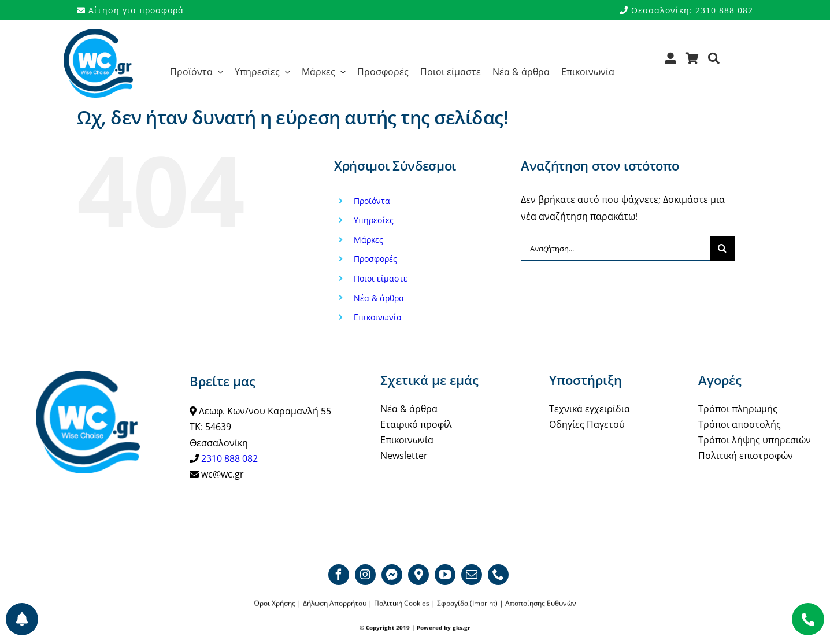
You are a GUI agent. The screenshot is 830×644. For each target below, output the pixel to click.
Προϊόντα (372, 201)
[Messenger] (392, 575)
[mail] (472, 575)
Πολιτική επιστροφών (746, 456)
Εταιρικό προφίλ (416, 424)
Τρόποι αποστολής (740, 424)
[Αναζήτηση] (714, 62)
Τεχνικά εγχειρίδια (590, 409)
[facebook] (339, 575)
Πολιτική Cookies (402, 604)
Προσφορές (375, 259)
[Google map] (418, 575)
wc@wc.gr (223, 474)
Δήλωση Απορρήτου (335, 604)
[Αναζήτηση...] (615, 248)
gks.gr (462, 628)
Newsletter (404, 456)
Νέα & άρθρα (379, 298)
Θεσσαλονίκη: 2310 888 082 (686, 10)
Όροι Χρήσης (275, 604)
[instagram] (365, 575)
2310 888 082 (229, 458)
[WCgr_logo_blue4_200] (98, 34)
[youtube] (445, 575)
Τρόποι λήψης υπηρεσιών (755, 440)
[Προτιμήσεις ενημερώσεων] (22, 619)
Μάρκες (368, 240)
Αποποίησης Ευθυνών (541, 604)
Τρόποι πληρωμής (738, 409)
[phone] (498, 575)
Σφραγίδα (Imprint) (467, 604)
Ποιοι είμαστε (381, 278)
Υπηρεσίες (374, 220)
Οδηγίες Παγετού (587, 424)
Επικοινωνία (378, 317)
